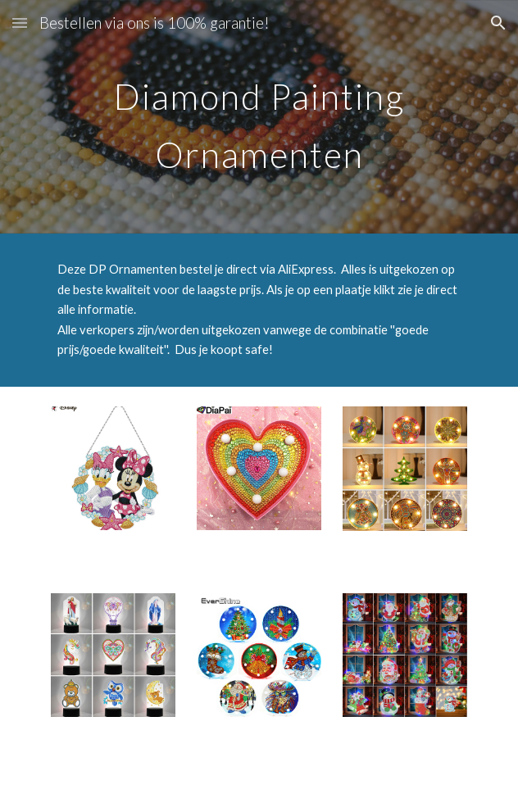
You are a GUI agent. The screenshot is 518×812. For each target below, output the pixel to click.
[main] (259, 117)
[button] (20, 23)
